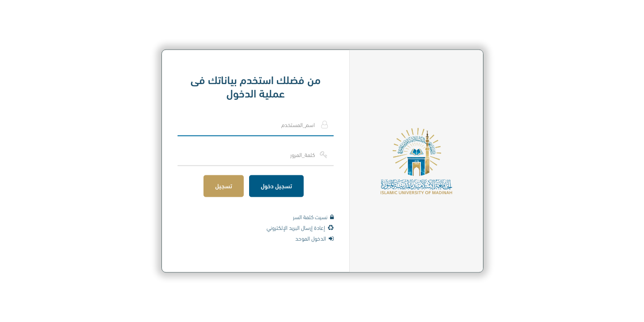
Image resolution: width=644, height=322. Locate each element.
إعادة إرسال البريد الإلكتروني (300, 227)
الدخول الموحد (314, 238)
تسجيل (223, 185)
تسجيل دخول (276, 185)
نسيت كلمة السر (313, 216)
